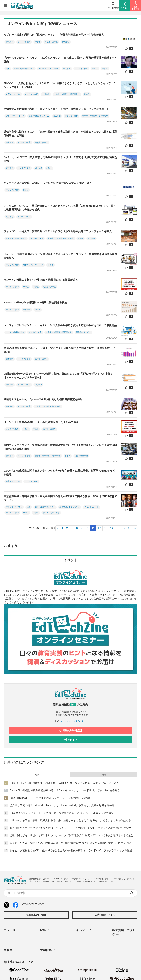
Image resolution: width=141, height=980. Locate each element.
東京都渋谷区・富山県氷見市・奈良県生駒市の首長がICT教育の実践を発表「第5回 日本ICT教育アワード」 (60, 498)
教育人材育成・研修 (51, 513)
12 (99, 528)
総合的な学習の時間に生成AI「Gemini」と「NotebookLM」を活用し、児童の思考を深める (62, 805)
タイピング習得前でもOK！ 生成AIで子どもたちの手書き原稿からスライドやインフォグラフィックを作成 (71, 850)
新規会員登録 (70, 731)
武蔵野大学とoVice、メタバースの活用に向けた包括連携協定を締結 (43, 399)
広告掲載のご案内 (105, 915)
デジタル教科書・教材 (15, 332)
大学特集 (48, 950)
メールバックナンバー (70, 721)
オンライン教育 (24, 42)
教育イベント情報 (13, 94)
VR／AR (38, 168)
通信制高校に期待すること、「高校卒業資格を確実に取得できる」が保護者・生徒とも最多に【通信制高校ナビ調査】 (60, 134)
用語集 (10, 950)
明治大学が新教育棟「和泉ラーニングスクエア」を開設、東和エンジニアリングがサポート (56, 109)
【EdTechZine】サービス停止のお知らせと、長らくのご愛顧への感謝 (50, 798)
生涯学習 (46, 94)
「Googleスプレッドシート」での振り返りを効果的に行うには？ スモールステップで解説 (62, 813)
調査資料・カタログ (124, 933)
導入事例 (10, 42)
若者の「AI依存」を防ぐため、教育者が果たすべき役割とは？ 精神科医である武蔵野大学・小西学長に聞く (72, 843)
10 (87, 528)
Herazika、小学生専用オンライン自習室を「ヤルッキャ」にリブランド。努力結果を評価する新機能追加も (60, 256)
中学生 (38, 42)
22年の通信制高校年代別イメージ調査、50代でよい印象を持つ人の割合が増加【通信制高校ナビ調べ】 (59, 350)
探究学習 (66, 42)
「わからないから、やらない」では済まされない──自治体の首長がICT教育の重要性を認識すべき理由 (60, 60)
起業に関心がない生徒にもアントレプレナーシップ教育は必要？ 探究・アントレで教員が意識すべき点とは (72, 835)
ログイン (70, 740)
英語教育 (10, 217)
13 (106, 528)
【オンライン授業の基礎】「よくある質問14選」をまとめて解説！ (42, 422)
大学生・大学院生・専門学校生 (67, 94)
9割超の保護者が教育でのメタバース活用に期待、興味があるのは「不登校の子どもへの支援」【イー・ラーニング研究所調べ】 (58, 376)
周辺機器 (91, 238)
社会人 (87, 94)
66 (130, 528)
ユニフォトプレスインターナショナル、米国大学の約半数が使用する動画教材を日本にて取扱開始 (60, 325)
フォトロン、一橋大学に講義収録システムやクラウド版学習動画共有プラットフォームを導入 (58, 231)
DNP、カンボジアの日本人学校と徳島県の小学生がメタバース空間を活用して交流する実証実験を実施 (60, 159)
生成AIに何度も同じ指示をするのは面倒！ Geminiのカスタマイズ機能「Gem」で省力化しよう (64, 783)
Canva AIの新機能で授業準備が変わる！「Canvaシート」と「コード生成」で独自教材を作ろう (65, 790)
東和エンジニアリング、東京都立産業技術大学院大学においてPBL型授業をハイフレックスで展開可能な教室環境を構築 (60, 447)
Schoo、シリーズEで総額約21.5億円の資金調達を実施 (35, 303)
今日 (37, 775)
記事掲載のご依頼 (36, 915)
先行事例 (10, 168)
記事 (45, 930)
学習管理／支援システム (49, 69)
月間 (104, 775)
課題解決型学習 (81, 456)
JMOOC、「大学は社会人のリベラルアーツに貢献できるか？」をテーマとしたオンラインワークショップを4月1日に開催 (60, 85)
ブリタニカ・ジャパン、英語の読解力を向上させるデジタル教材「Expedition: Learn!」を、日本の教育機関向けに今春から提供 (60, 208)
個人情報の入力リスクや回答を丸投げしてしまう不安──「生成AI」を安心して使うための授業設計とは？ (70, 828)
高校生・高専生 (51, 42)
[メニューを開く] (6, 5)
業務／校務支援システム (24, 69)
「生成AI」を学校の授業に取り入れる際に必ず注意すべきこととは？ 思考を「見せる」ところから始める (70, 820)
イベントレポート (91, 507)
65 (123, 528)
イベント (84, 930)
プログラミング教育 (14, 507)
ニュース (12, 930)
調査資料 (10, 142)
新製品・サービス (83, 332)
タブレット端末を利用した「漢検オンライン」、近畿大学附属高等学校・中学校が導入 (54, 35)
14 (112, 528)
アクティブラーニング (15, 116)
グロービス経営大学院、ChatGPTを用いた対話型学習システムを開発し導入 (48, 183)
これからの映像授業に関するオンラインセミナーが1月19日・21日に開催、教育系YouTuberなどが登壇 (59, 473)
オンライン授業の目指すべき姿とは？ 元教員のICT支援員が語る (41, 280)
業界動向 (27, 310)
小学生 (95, 69)
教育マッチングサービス (33, 265)
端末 (8, 69)
